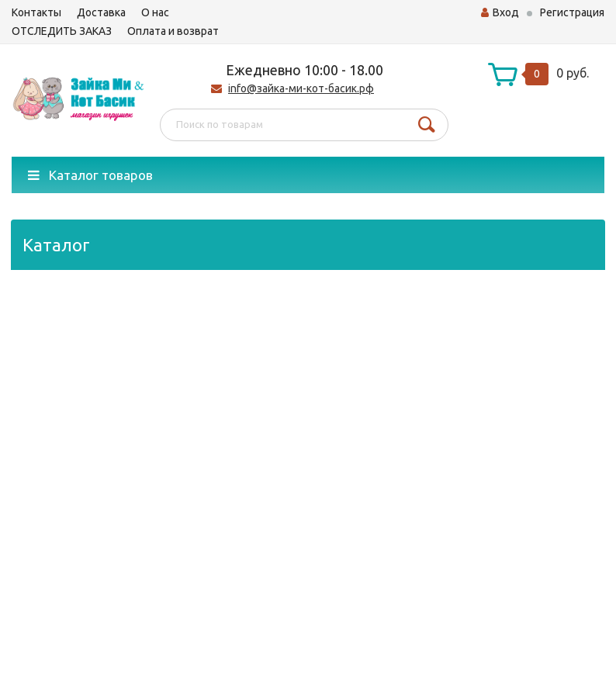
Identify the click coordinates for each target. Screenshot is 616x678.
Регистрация (572, 12)
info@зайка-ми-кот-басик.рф (301, 88)
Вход (500, 12)
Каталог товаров (90, 175)
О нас (155, 12)
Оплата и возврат (173, 31)
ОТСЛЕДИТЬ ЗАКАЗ (62, 31)
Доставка (101, 12)
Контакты (36, 12)
